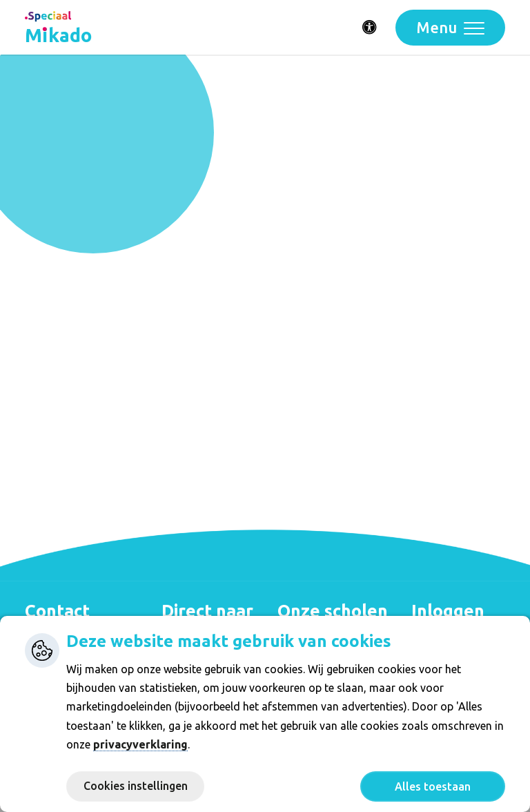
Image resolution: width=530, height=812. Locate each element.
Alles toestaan (433, 786)
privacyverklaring (140, 744)
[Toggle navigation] (450, 28)
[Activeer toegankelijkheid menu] (370, 28)
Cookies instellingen (136, 786)
